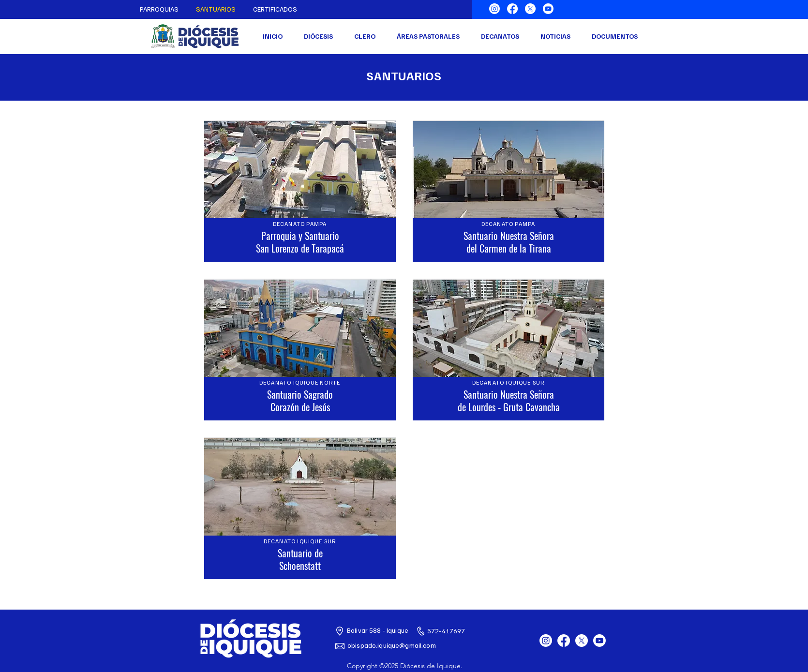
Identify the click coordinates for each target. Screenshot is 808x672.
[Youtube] (548, 9)
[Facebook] (512, 9)
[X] (530, 9)
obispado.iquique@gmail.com (392, 645)
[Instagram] (494, 9)
